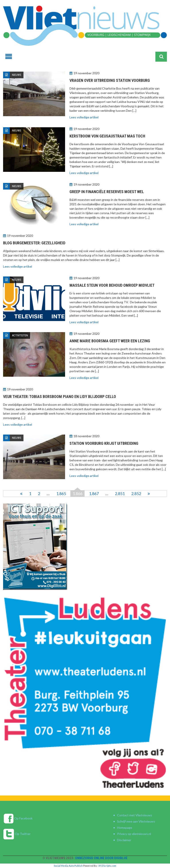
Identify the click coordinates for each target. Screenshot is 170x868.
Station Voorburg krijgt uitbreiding (104, 443)
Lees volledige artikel (84, 117)
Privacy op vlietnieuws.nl (134, 834)
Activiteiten (20, 335)
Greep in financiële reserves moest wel (107, 192)
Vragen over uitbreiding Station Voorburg (110, 80)
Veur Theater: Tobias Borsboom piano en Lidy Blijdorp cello (60, 397)
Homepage (125, 828)
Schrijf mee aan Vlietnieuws (136, 821)
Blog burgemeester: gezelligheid (34, 243)
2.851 (120, 494)
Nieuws (17, 75)
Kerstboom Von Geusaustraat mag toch (107, 136)
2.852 (136, 494)
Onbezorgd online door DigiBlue (101, 858)
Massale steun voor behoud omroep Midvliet (112, 285)
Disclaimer (124, 840)
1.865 (61, 494)
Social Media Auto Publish (68, 866)
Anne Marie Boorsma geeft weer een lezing (110, 341)
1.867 (94, 494)
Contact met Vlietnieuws (135, 815)
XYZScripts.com (107, 866)
